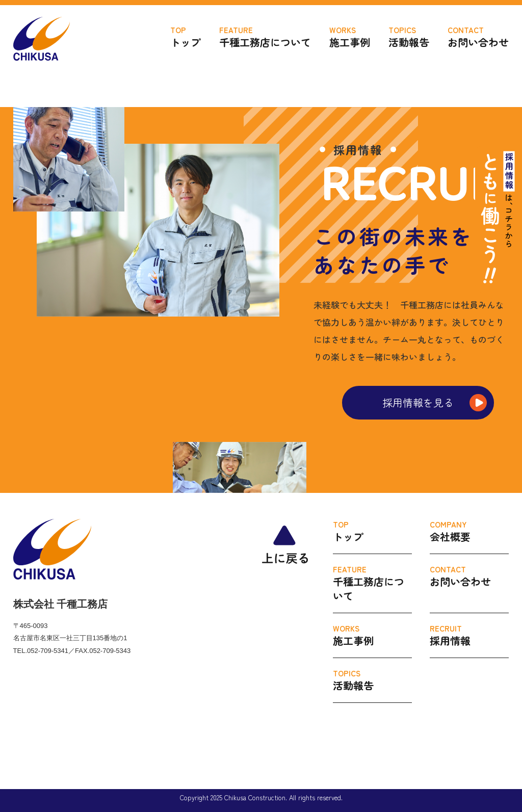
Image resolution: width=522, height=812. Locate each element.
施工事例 (350, 37)
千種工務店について (265, 37)
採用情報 (469, 635)
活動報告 (409, 37)
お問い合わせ (478, 37)
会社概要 (469, 531)
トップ (186, 37)
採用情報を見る (418, 402)
